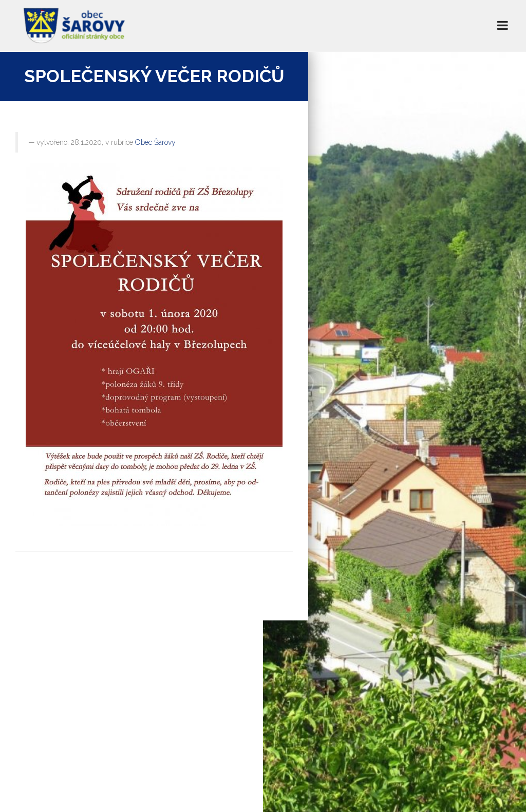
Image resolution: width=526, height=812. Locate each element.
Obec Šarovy (155, 142)
